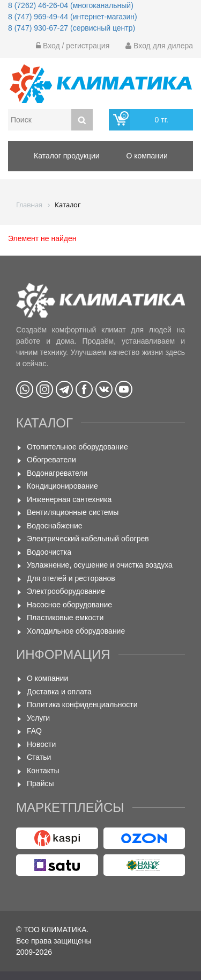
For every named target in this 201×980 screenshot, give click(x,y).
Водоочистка (49, 552)
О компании (47, 678)
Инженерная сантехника (69, 499)
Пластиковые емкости (65, 618)
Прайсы (40, 783)
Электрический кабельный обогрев (88, 539)
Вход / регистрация (73, 46)
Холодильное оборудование (76, 631)
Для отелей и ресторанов (71, 578)
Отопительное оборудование (77, 447)
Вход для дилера (159, 46)
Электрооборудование (66, 591)
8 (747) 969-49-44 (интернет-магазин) (73, 17)
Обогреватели (51, 460)
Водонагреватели (57, 473)
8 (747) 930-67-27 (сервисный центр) (72, 28)
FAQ (34, 731)
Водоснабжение (55, 526)
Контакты (43, 771)
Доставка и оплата (59, 692)
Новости (41, 744)
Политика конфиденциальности (82, 705)
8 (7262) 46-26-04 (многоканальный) (71, 5)
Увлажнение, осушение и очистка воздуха (100, 565)
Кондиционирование (62, 486)
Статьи (39, 757)
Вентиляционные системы (73, 512)
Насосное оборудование (69, 605)
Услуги (38, 718)
